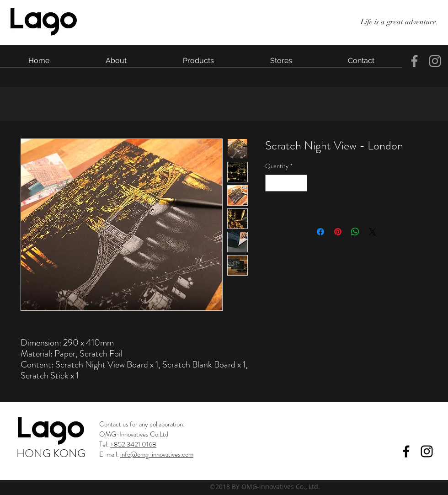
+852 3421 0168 (133, 444)
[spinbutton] (286, 183)
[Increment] (300, 183)
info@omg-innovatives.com (157, 454)
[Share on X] (373, 232)
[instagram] (435, 61)
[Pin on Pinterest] (338, 232)
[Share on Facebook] (320, 232)
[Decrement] (272, 183)
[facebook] (414, 61)
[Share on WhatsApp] (355, 232)
